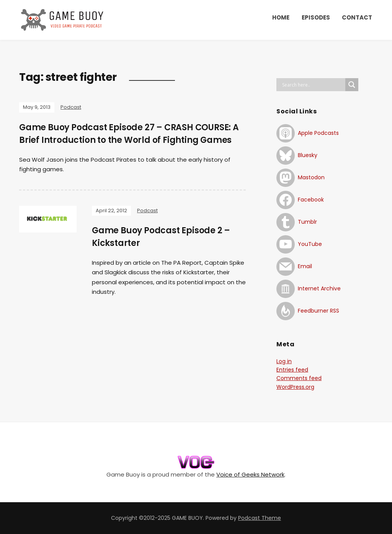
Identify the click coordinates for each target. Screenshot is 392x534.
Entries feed (292, 370)
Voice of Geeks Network (250, 474)
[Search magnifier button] (352, 85)
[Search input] (313, 85)
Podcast (71, 107)
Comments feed (299, 378)
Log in (284, 361)
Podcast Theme (260, 518)
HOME (281, 17)
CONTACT (357, 17)
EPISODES (316, 17)
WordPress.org (295, 387)
